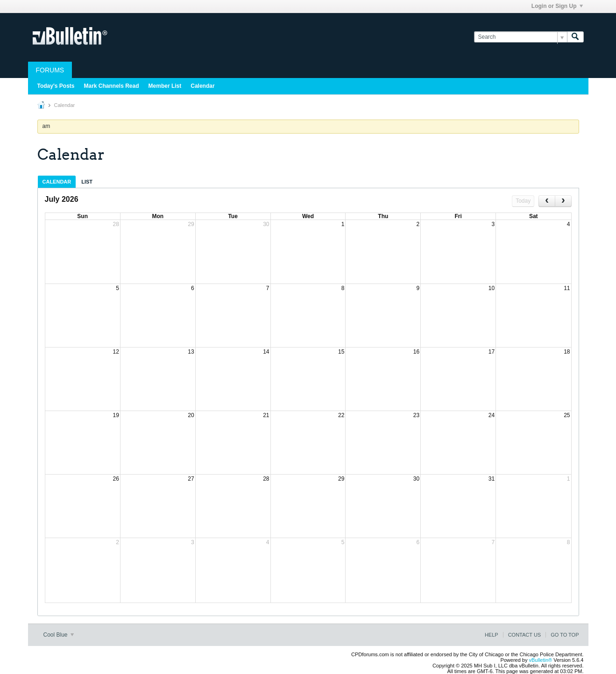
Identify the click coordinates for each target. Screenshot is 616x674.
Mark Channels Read (112, 86)
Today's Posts (56, 86)
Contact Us (525, 635)
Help (492, 635)
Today (523, 201)
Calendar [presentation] (57, 182)
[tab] (57, 181)
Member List (165, 86)
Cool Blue (59, 635)
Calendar (202, 86)
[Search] (520, 37)
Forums (50, 70)
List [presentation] (87, 182)
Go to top (565, 635)
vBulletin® (541, 660)
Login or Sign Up (557, 6)
